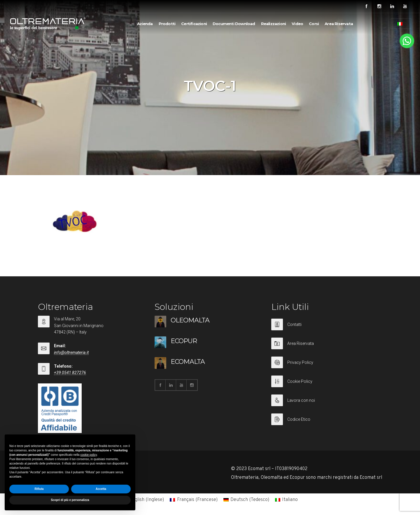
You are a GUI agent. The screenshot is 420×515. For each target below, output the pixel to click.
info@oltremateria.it (71, 352)
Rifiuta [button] (39, 489)
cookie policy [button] (89, 455)
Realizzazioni (274, 24)
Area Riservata (339, 24)
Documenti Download (234, 24)
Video (297, 24)
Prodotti (167, 24)
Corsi (314, 24)
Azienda (145, 24)
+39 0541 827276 (70, 373)
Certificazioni (194, 24)
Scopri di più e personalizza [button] (70, 500)
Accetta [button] (101, 489)
